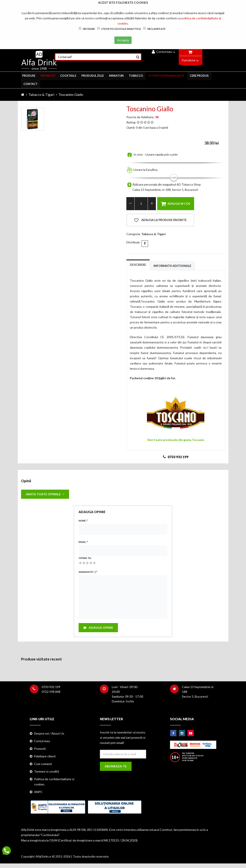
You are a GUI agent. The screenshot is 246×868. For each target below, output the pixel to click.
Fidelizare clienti (45, 756)
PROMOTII (48, 76)
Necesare (87, 29)
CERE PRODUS (200, 76)
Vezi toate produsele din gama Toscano (176, 439)
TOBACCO (136, 76)
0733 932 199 (51, 687)
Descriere (138, 264)
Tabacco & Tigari (41, 94)
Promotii (40, 749)
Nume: (83, 521)
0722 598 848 (51, 692)
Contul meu (163, 52)
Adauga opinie (98, 628)
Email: (83, 542)
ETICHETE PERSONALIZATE (167, 76)
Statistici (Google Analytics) (119, 29)
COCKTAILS (68, 76)
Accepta (123, 40)
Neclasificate (154, 29)
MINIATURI (116, 76)
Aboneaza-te (116, 767)
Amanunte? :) (88, 572)
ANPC (38, 792)
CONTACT (31, 84)
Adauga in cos (176, 203)
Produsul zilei (92, 76)
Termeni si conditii (46, 772)
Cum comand (43, 764)
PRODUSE (28, 76)
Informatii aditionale (172, 265)
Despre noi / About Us (49, 734)
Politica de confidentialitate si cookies (54, 782)
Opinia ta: (85, 558)
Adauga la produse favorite (160, 219)
